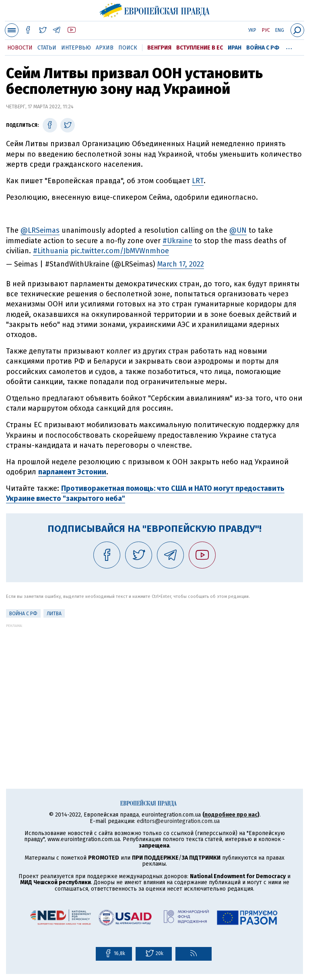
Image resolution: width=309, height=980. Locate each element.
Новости (20, 48)
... (289, 46)
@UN (238, 230)
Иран (235, 48)
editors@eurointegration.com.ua (178, 821)
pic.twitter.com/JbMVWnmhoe (120, 251)
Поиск (128, 48)
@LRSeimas (40, 230)
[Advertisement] (154, 684)
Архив (105, 48)
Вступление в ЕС (200, 48)
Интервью (76, 48)
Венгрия (159, 48)
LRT (198, 181)
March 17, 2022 (181, 264)
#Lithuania (51, 251)
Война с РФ (263, 48)
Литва (54, 614)
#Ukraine (177, 241)
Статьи (47, 48)
